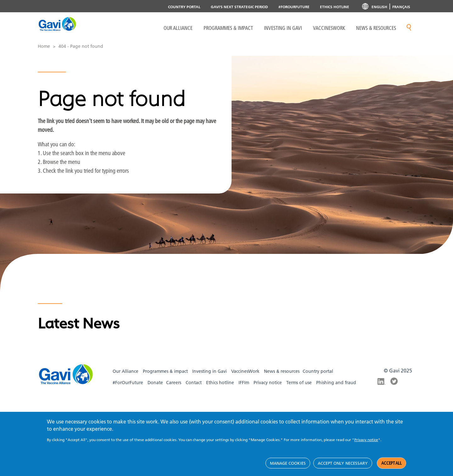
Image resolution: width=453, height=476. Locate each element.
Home (44, 46)
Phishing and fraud (336, 383)
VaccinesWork (329, 28)
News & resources (376, 28)
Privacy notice (268, 383)
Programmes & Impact (228, 28)
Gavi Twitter (394, 381)
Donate (155, 383)
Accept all (391, 463)
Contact (194, 383)
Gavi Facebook (394, 396)
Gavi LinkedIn (382, 382)
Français (401, 7)
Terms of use (299, 383)
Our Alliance (178, 28)
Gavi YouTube (382, 406)
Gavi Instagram (382, 396)
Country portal (184, 7)
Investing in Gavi (283, 28)
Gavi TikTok (394, 406)
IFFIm (244, 383)
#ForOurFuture (294, 7)
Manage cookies (288, 463)
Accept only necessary (343, 463)
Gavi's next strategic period (239, 7)
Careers (174, 383)
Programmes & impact (165, 371)
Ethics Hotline (335, 7)
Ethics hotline (220, 383)
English (379, 7)
